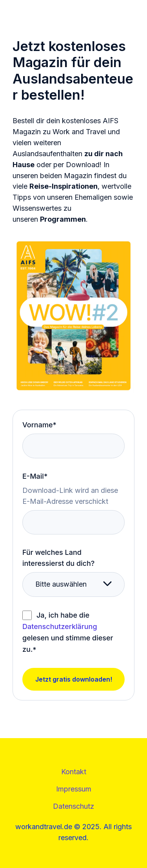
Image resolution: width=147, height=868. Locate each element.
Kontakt (74, 772)
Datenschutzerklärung (60, 626)
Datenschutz (73, 806)
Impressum (74, 789)
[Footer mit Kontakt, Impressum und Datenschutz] (73, 789)
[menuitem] (74, 772)
